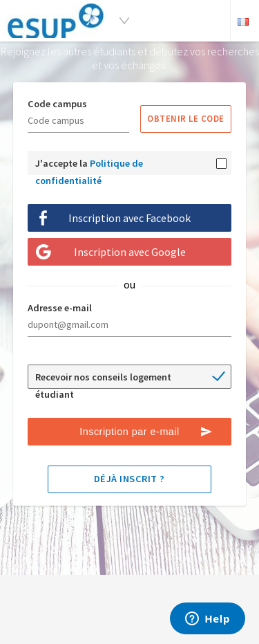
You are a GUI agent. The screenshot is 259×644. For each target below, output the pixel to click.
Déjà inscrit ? (129, 479)
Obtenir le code (186, 118)
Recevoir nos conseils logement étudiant (103, 380)
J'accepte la (89, 166)
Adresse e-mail (60, 308)
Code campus (57, 104)
